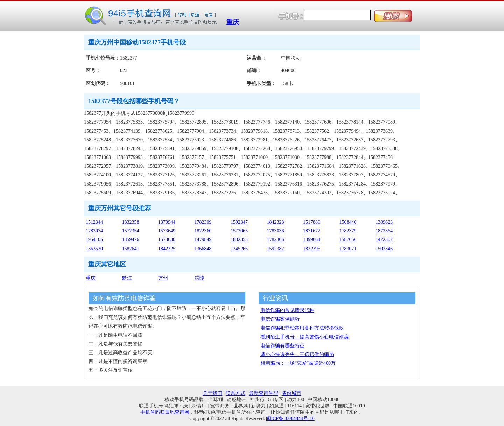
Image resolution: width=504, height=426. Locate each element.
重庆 (233, 22)
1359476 (131, 240)
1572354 (131, 231)
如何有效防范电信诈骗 (124, 298)
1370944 (167, 222)
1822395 (312, 249)
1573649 (167, 231)
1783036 (276, 231)
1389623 (384, 222)
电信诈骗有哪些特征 (282, 346)
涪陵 (199, 278)
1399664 (312, 240)
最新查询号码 (264, 393)
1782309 (203, 222)
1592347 (239, 222)
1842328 (276, 222)
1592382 (276, 249)
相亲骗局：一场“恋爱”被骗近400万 (298, 363)
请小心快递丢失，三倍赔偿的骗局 (297, 354)
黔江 (127, 278)
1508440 (348, 222)
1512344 (94, 222)
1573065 (239, 231)
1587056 (348, 240)
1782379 (348, 231)
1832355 (239, 240)
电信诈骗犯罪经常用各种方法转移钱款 (302, 328)
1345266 (239, 249)
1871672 (312, 231)
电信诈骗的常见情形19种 (287, 310)
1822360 (203, 231)
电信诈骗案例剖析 (280, 319)
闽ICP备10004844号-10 (290, 418)
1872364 (384, 231)
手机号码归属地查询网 (165, 412)
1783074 (94, 231)
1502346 (384, 249)
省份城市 (292, 393)
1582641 (131, 249)
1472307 (384, 240)
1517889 (312, 222)
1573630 (167, 240)
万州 (163, 278)
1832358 (131, 222)
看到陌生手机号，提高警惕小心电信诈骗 (304, 337)
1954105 (94, 240)
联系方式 (236, 393)
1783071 (348, 249)
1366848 (203, 249)
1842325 (167, 249)
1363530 (94, 249)
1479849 (203, 240)
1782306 (276, 240)
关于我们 (212, 393)
